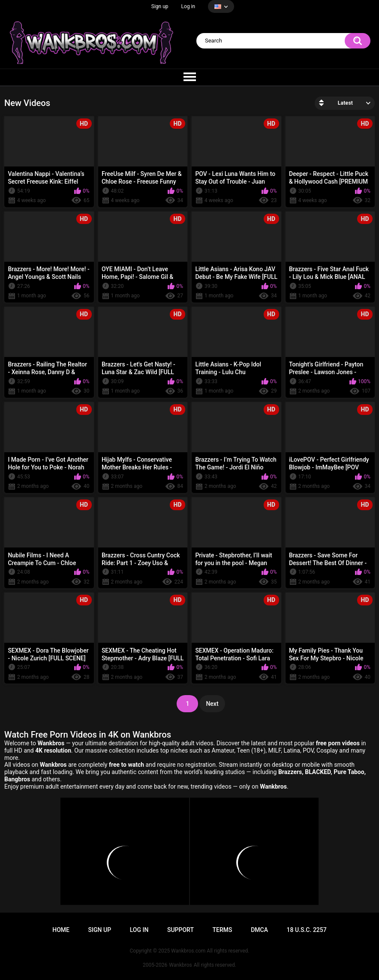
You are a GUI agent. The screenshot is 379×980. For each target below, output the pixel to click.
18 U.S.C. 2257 (307, 930)
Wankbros (180, 965)
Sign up (160, 6)
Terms (223, 930)
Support (180, 930)
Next (212, 704)
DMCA (259, 930)
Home (61, 930)
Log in (188, 6)
